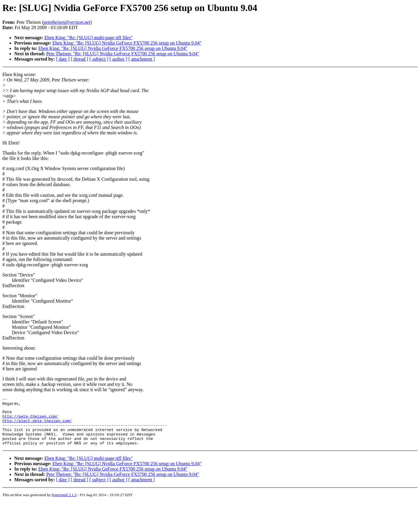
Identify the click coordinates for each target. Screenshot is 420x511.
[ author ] (119, 59)
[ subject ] (99, 59)
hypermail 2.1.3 (64, 504)
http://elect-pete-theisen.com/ (37, 425)
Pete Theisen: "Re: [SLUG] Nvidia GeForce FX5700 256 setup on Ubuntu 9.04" (123, 54)
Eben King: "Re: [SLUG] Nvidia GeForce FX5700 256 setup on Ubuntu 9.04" (127, 43)
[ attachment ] (142, 59)
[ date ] (63, 59)
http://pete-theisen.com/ (30, 420)
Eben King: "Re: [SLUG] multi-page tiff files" (88, 38)
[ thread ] (79, 59)
